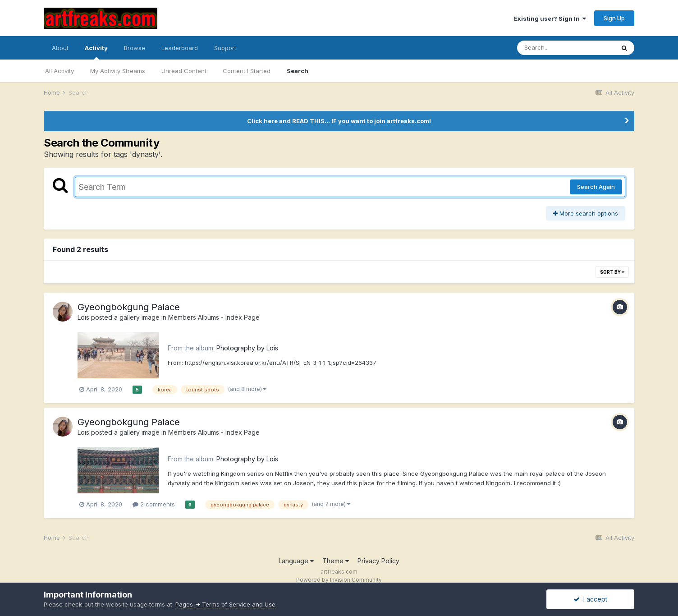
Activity (96, 52)
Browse (135, 48)
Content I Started (247, 71)
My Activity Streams (118, 71)
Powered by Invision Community (339, 580)
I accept (590, 599)
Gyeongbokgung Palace (129, 307)
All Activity (60, 71)
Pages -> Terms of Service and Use (225, 604)
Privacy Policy (378, 561)
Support (225, 48)
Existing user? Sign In (550, 18)
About (60, 48)
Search (298, 71)
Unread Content (184, 71)
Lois (83, 317)
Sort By (612, 272)
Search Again (596, 187)
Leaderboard (180, 48)
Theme (336, 561)
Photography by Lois (247, 348)
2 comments (154, 504)
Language (296, 561)
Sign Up (614, 18)
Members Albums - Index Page (214, 317)
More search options (586, 213)
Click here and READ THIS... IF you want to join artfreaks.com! (339, 121)
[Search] (566, 48)
